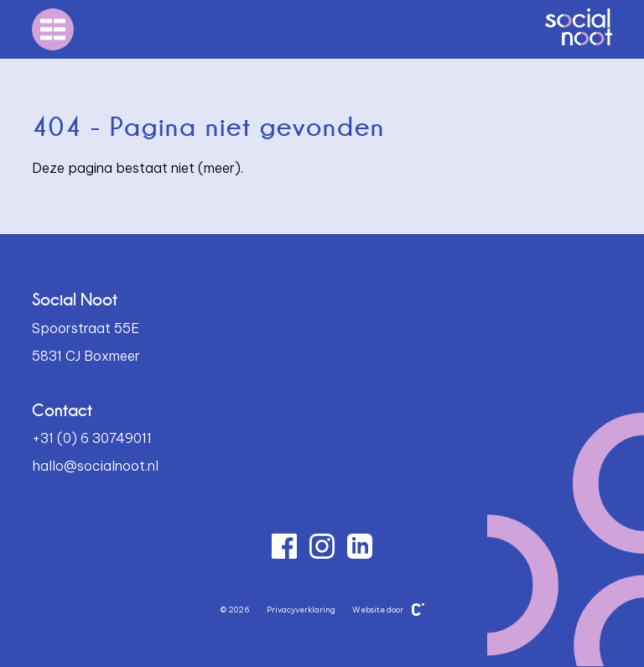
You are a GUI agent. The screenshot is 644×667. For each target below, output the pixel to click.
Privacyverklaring (301, 610)
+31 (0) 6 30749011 (92, 438)
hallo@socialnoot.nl (95, 466)
